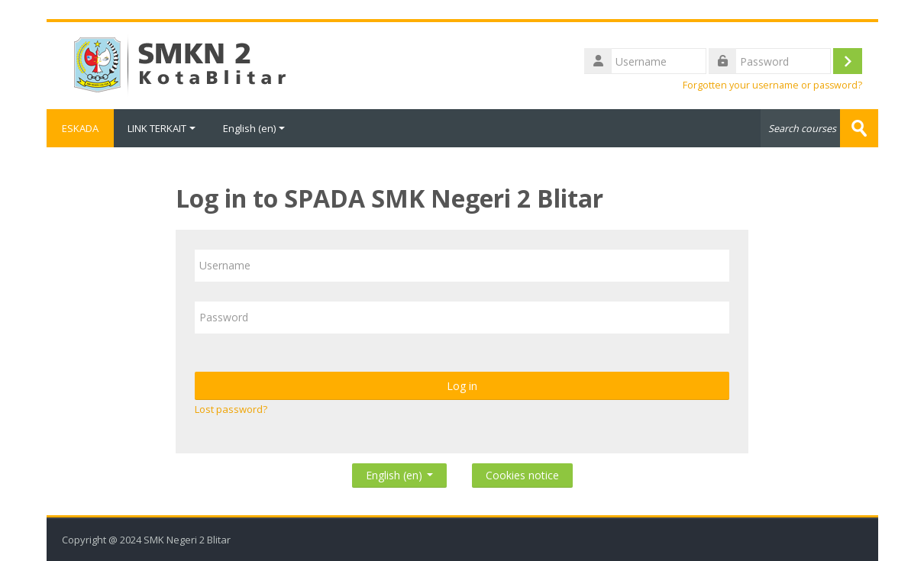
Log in (462, 386)
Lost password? (231, 409)
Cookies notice (522, 475)
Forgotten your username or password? (772, 85)
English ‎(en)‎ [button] (399, 472)
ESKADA (80, 128)
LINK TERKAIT (162, 128)
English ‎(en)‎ (254, 128)
